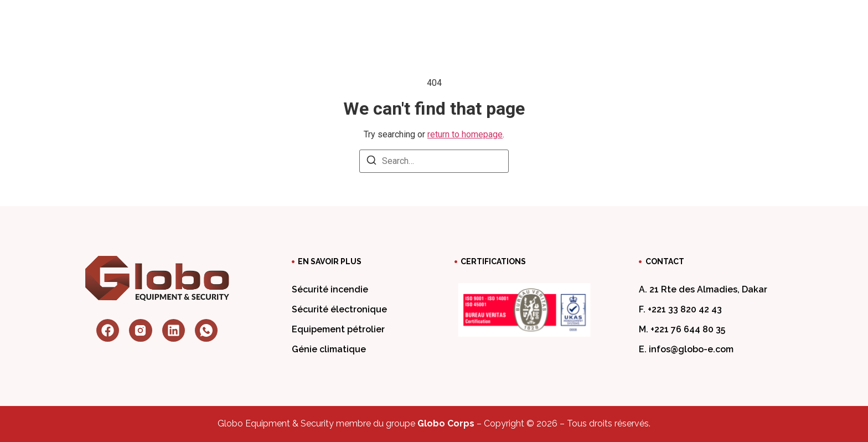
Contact (644, 19)
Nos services (404, 19)
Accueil (265, 19)
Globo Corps (446, 423)
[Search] (371, 162)
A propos (324, 19)
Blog (473, 19)
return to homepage (465, 134)
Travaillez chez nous (555, 19)
